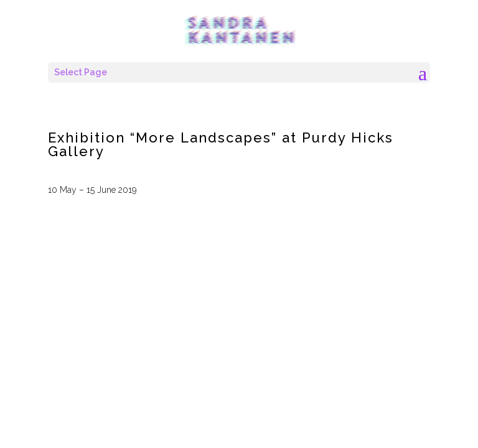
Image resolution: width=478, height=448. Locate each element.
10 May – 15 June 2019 (92, 190)
